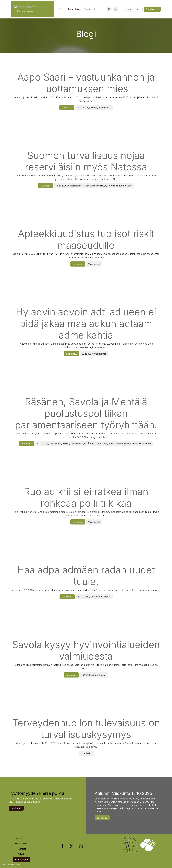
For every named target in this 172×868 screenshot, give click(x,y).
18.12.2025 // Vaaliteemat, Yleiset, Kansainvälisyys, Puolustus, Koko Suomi (94, 186)
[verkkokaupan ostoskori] (109, 9)
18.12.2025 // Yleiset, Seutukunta (94, 107)
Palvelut (22, 854)
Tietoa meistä (21, 844)
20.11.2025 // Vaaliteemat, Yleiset (94, 597)
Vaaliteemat (94, 264)
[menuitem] (62, 9)
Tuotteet (22, 849)
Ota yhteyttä (152, 9)
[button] (116, 9)
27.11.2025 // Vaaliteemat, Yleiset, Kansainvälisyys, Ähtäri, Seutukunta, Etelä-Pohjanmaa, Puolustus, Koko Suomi (94, 444)
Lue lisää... (67, 107)
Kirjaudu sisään (133, 9)
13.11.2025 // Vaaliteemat (94, 675)
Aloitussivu (21, 838)
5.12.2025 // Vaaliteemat (94, 354)
